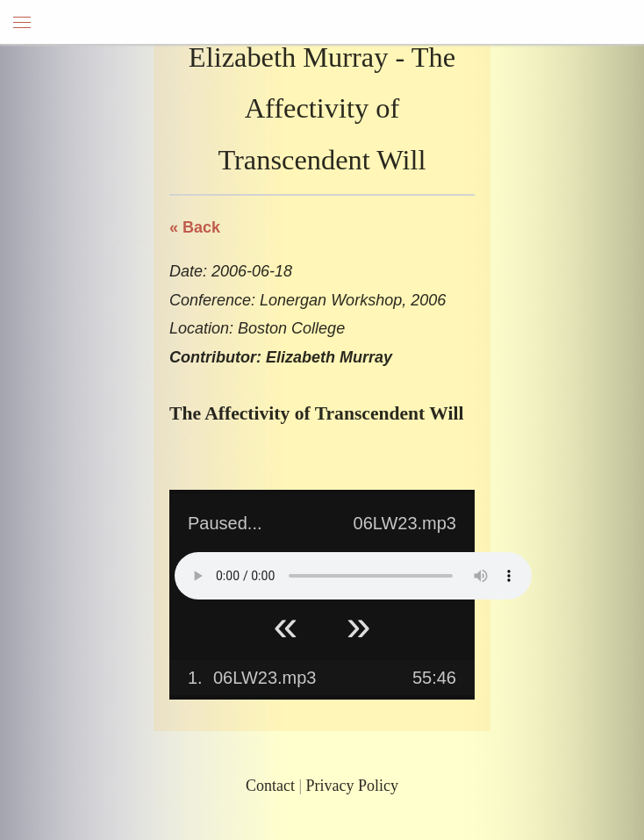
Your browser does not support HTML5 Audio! (353, 576)
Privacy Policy (353, 786)
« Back (195, 227)
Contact (270, 786)
